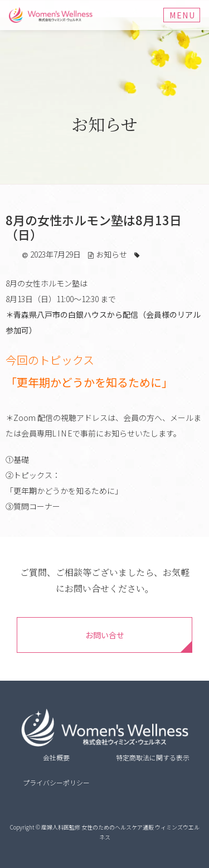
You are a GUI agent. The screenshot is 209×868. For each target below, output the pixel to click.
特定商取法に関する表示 (153, 757)
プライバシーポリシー (56, 782)
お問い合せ (105, 635)
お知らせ (111, 254)
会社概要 (56, 757)
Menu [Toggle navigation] (182, 15)
